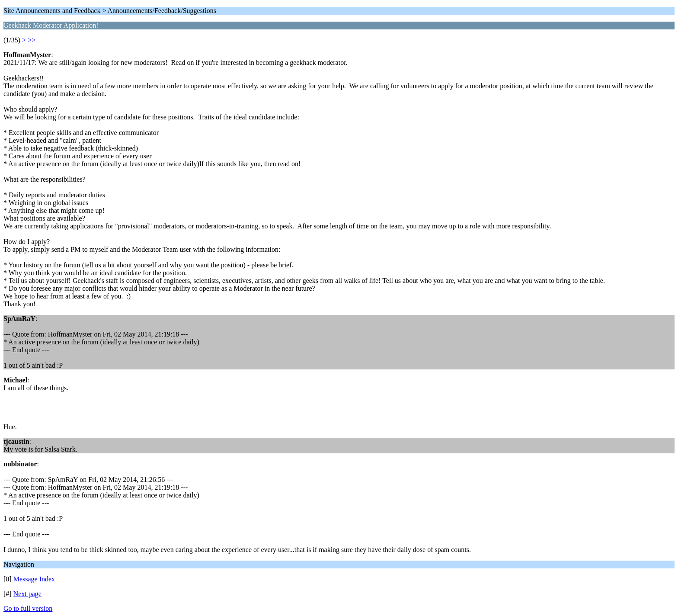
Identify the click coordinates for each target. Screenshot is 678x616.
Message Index (34, 579)
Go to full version (28, 608)
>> (32, 40)
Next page (27, 594)
